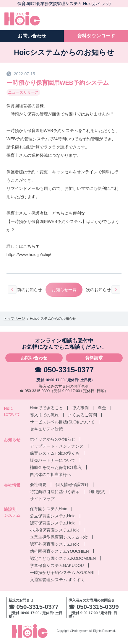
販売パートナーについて (53, 460)
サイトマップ (42, 499)
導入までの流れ (44, 415)
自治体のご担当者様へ (51, 475)
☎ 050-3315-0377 (64, 370)
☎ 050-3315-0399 (35, 391)
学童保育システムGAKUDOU (57, 565)
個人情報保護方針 (72, 485)
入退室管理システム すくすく (57, 580)
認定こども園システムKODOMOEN (63, 558)
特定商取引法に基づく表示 (55, 492)
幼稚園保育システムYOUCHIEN (59, 551)
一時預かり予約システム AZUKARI (62, 573)
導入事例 (80, 408)
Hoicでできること (46, 408)
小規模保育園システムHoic (55, 530)
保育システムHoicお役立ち (55, 453)
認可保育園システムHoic (53, 523)
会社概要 (38, 485)
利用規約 (97, 492)
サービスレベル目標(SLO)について (62, 422)
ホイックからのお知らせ (53, 439)
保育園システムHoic (48, 509)
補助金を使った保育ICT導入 (56, 467)
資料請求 (94, 358)
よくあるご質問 (82, 415)
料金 (102, 408)
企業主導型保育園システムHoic (59, 537)
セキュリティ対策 (46, 429)
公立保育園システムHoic (53, 516)
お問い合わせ (34, 358)
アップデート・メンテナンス (57, 446)
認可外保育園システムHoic (55, 544)
